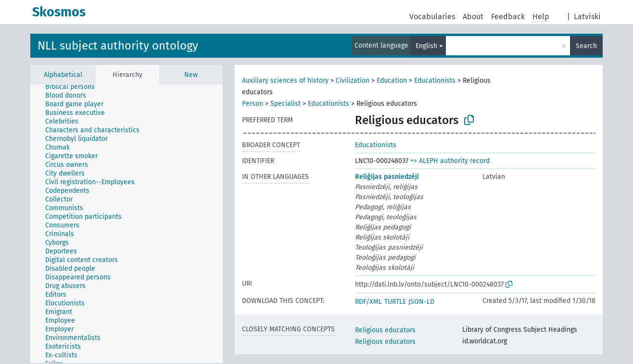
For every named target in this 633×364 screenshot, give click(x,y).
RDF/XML (368, 302)
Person (253, 104)
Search (586, 46)
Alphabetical (63, 75)
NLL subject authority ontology (118, 46)
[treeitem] (74, 87)
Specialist (285, 104)
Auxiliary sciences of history (285, 81)
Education (392, 81)
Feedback (508, 17)
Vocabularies (432, 17)
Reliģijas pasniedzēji (387, 177)
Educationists (435, 81)
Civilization (353, 81)
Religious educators (385, 330)
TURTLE (395, 302)
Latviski (587, 17)
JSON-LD (421, 302)
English (426, 46)
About (473, 17)
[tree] (127, 224)
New (191, 75)
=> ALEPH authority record (450, 161)
